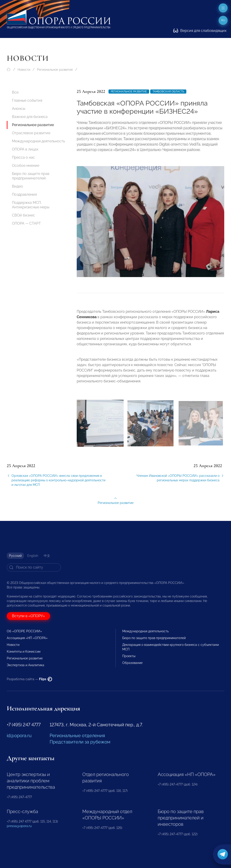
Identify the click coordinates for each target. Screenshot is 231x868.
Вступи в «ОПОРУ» (28, 616)
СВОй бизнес (23, 215)
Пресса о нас (23, 157)
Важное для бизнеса (30, 117)
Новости (24, 70)
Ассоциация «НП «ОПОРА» (27, 638)
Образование (132, 663)
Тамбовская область (168, 92)
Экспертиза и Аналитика (25, 665)
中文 (47, 556)
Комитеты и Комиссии (24, 652)
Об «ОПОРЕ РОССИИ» (24, 631)
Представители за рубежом (80, 742)
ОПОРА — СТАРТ (26, 223)
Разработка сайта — (29, 679)
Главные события (27, 100)
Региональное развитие (55, 70)
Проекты (129, 656)
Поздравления (24, 194)
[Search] (34, 567)
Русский (15, 556)
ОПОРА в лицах (25, 149)
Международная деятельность (38, 141)
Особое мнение (26, 166)
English (33, 556)
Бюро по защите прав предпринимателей (31, 176)
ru (223, 20)
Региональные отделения (77, 736)
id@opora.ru (19, 736)
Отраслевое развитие (31, 133)
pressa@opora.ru (19, 826)
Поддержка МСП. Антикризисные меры (31, 205)
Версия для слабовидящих (200, 31)
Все (15, 92)
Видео (17, 186)
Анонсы (19, 109)
